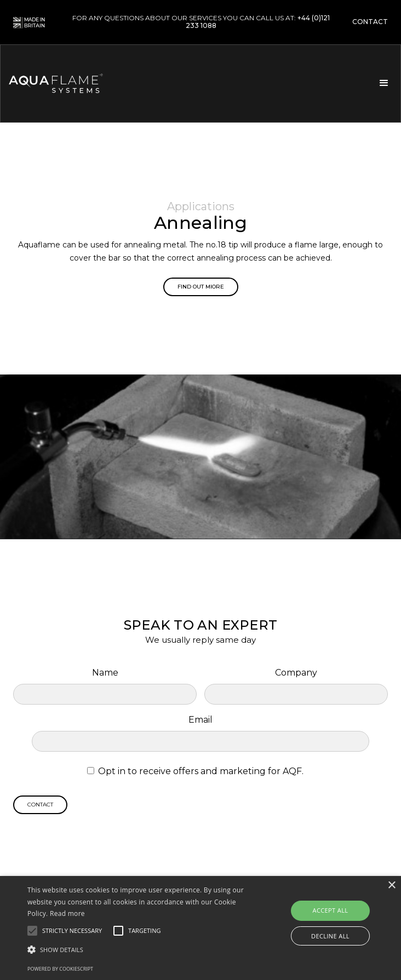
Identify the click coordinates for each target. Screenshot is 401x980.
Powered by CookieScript (60, 969)
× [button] (391, 886)
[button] (383, 83)
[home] (70, 83)
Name (105, 673)
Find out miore (201, 287)
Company (296, 673)
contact (370, 22)
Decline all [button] (330, 936)
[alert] (200, 928)
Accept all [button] (331, 910)
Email (200, 720)
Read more (67, 913)
